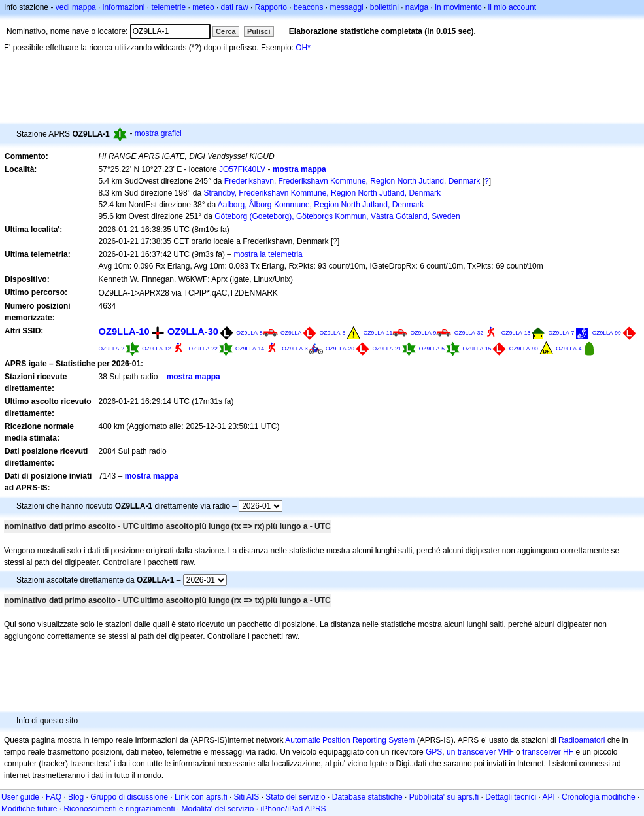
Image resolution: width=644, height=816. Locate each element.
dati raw (235, 7)
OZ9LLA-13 (516, 333)
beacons (308, 7)
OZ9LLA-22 (203, 348)
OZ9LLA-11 (378, 333)
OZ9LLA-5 (333, 333)
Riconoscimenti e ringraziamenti (119, 809)
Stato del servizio (295, 797)
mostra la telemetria (268, 254)
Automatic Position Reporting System (350, 740)
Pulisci (259, 31)
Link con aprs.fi (201, 797)
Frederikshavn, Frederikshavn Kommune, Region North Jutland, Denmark (352, 181)
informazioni (124, 7)
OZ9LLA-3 (295, 348)
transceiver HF (548, 752)
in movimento (458, 7)
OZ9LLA (291, 333)
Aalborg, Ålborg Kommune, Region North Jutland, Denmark (321, 205)
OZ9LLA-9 (424, 333)
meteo (203, 7)
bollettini (384, 7)
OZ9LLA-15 (477, 348)
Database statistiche (367, 797)
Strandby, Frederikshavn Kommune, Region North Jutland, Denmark (323, 193)
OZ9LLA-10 (124, 331)
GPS (434, 752)
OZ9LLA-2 (111, 348)
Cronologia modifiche (599, 797)
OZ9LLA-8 (249, 333)
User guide (20, 797)
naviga (417, 7)
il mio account (512, 7)
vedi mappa (76, 7)
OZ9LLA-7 (562, 333)
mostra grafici (158, 133)
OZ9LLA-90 (524, 348)
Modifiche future (29, 809)
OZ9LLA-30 (193, 331)
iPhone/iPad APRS (294, 809)
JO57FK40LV (242, 169)
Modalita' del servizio (218, 809)
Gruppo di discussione (129, 797)
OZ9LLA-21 (386, 348)
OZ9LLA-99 (607, 333)
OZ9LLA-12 (156, 348)
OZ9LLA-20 (340, 348)
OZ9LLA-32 (469, 333)
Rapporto (271, 7)
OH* (303, 48)
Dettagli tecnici (511, 797)
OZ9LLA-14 (250, 348)
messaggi (346, 7)
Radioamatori (582, 740)
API (549, 797)
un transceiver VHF (480, 752)
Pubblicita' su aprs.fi (444, 797)
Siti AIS (247, 797)
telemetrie (169, 7)
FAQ (54, 797)
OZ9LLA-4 (568, 348)
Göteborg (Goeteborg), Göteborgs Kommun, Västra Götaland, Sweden (337, 216)
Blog (76, 797)
